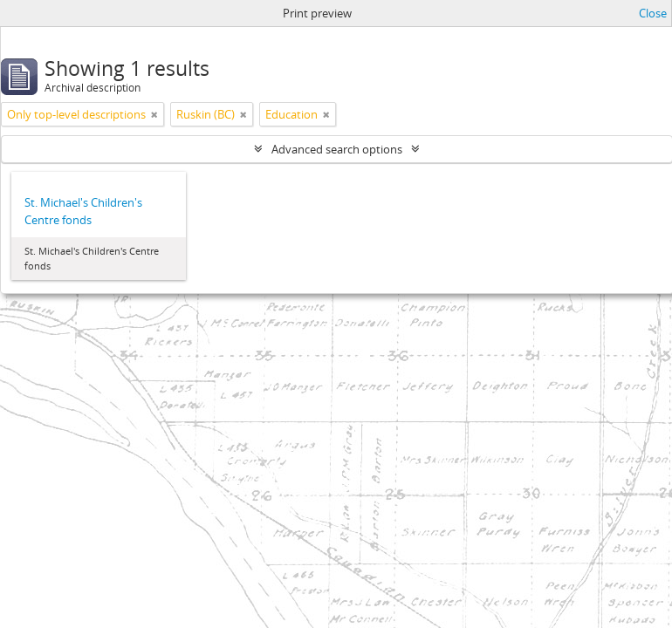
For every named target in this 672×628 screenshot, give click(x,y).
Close (653, 13)
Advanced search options (337, 149)
